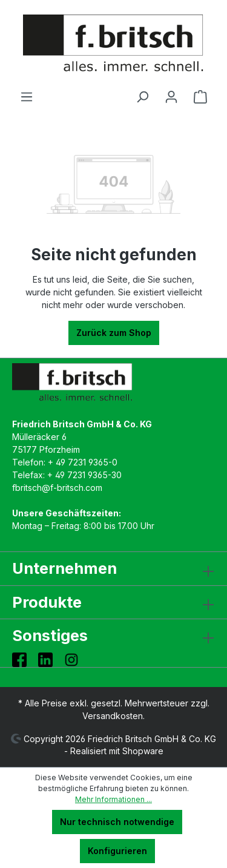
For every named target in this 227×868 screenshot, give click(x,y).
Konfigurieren (117, 851)
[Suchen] (142, 97)
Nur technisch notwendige (117, 822)
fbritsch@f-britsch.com (57, 488)
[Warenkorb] (200, 97)
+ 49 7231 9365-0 (83, 462)
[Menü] (27, 97)
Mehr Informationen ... (113, 799)
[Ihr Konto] (171, 97)
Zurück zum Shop (114, 333)
